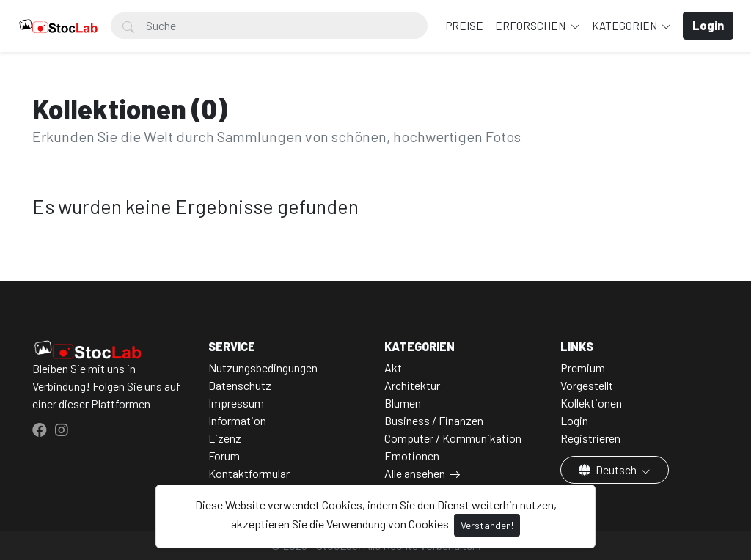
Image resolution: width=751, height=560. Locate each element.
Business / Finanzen (434, 420)
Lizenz (225, 438)
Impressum (236, 403)
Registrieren (590, 438)
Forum (224, 456)
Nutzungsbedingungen (263, 368)
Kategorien (626, 26)
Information (237, 420)
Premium (583, 368)
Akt (393, 368)
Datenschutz (240, 385)
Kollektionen (591, 403)
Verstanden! (487, 525)
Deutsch (609, 469)
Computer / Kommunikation (453, 438)
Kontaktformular (249, 473)
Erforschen (531, 26)
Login (574, 420)
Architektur (412, 385)
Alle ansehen (415, 473)
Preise (465, 26)
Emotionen (412, 456)
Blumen (403, 403)
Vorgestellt (587, 385)
